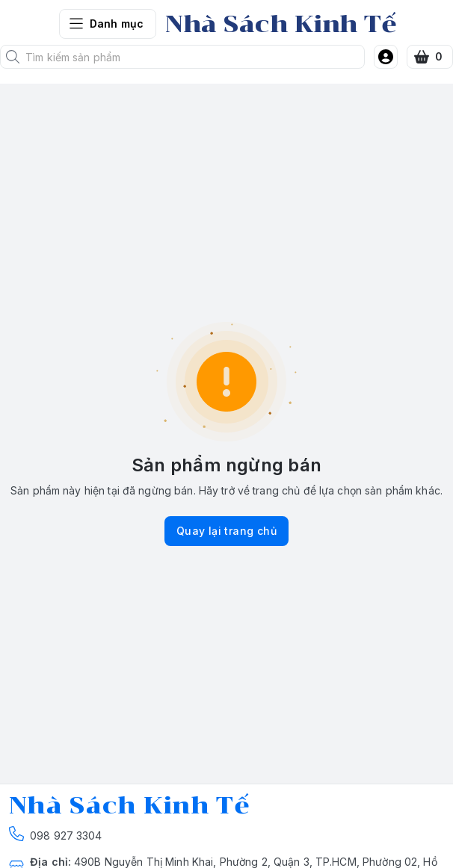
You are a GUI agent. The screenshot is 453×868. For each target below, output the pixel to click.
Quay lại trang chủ (226, 531)
